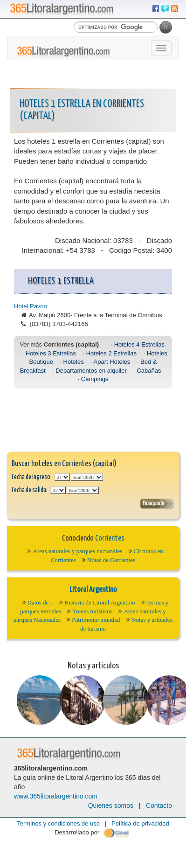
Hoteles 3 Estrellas (51, 353)
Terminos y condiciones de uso (58, 823)
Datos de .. (41, 602)
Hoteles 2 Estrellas (111, 353)
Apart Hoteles (112, 362)
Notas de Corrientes (111, 560)
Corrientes (110, 538)
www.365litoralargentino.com (56, 796)
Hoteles (74, 362)
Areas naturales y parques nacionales (77, 551)
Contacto (159, 806)
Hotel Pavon (31, 306)
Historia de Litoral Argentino (100, 602)
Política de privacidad (140, 823)
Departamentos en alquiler (91, 371)
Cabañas (149, 371)
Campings (95, 379)
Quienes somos (111, 806)
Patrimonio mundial (96, 620)
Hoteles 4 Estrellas (139, 344)
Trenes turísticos (92, 611)
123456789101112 (87, 477)
